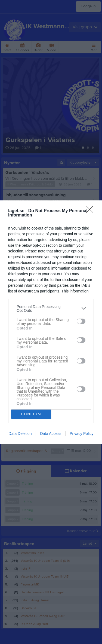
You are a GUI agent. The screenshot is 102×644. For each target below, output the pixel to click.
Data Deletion (20, 434)
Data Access (51, 434)
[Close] (91, 211)
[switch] (81, 321)
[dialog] (51, 322)
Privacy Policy (81, 434)
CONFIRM (31, 414)
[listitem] (51, 309)
